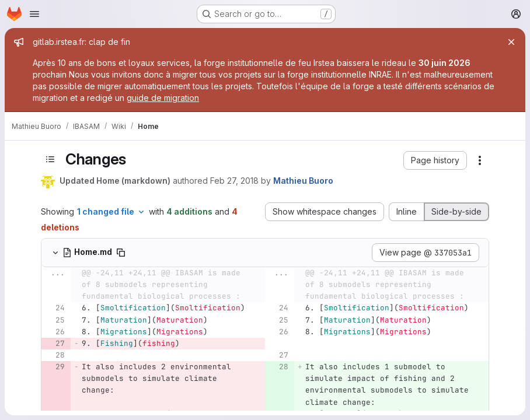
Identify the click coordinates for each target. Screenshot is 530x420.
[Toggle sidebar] (50, 159)
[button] (435, 160)
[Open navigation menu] (34, 14)
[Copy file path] (121, 253)
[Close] (511, 42)
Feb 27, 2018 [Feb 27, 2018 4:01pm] (234, 181)
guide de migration (163, 98)
